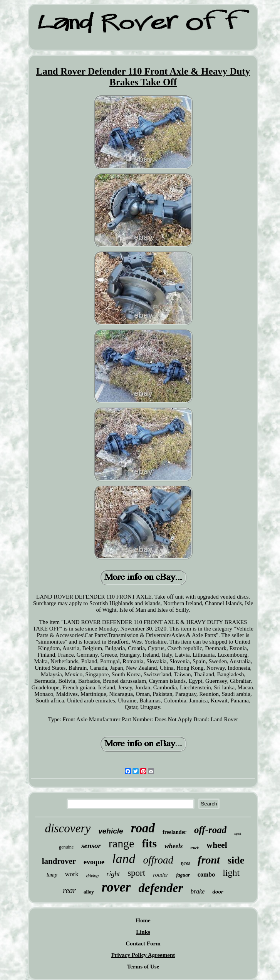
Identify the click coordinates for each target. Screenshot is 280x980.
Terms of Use (143, 967)
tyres (185, 863)
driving (92, 876)
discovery (68, 828)
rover (116, 887)
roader (161, 875)
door (218, 892)
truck (194, 848)
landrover (59, 861)
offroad (158, 860)
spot (238, 833)
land (124, 859)
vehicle (111, 831)
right (113, 874)
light (231, 873)
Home (143, 920)
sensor (91, 846)
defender (161, 888)
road (143, 828)
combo (206, 874)
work (72, 874)
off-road (210, 830)
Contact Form (143, 943)
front (209, 860)
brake (198, 891)
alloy (89, 892)
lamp (52, 875)
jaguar (183, 875)
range (122, 843)
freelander (174, 832)
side (236, 860)
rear (69, 890)
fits (149, 844)
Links (143, 932)
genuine (66, 847)
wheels (174, 846)
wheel (217, 845)
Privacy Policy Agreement (143, 955)
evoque (94, 862)
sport (136, 873)
